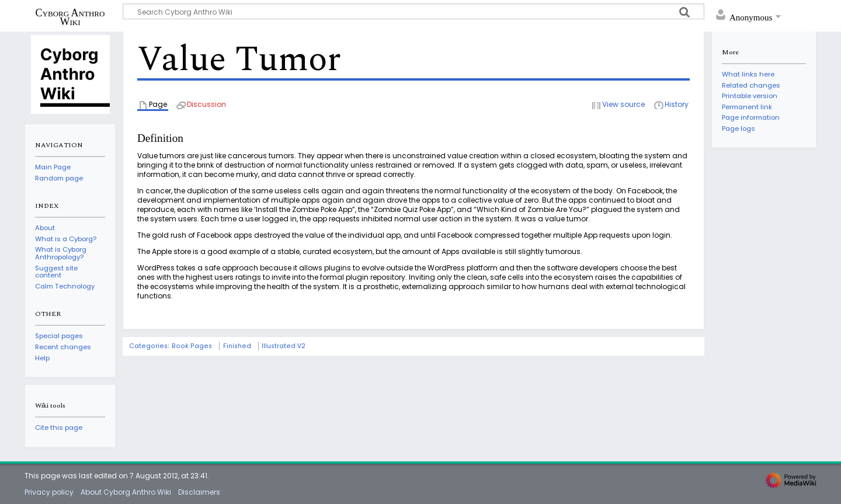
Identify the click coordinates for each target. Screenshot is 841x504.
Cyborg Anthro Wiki (70, 17)
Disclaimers (199, 492)
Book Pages (192, 346)
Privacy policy (49, 492)
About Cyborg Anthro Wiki (126, 492)
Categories (148, 346)
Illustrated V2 (284, 346)
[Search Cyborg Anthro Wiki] (413, 11)
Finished (237, 346)
